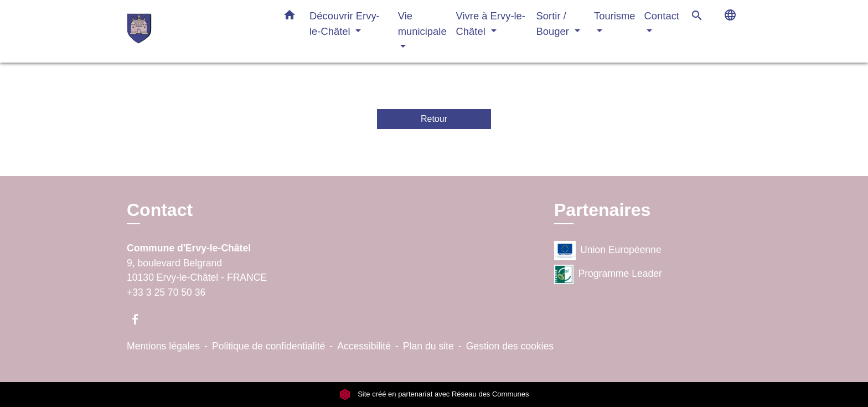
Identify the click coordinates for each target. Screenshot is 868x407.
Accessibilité (364, 346)
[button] (290, 17)
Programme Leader (608, 274)
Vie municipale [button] (422, 24)
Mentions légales (163, 346)
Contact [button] (662, 16)
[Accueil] (196, 31)
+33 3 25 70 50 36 (166, 292)
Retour (434, 119)
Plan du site (428, 346)
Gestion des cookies (510, 346)
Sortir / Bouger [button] (554, 24)
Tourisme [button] (615, 16)
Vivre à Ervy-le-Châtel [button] (491, 24)
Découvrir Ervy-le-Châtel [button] (345, 24)
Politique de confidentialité (268, 346)
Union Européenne (608, 251)
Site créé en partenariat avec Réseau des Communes (434, 394)
